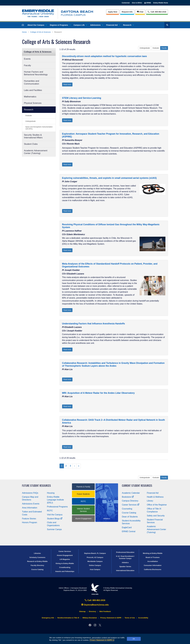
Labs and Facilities (33, 90)
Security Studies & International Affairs (33, 136)
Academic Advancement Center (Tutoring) (36, 152)
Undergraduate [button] (145, 48)
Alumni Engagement (83, 519)
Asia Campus (95, 569)
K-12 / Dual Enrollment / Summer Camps (125, 557)
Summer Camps (54, 529)
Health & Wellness (155, 497)
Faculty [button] (164, 48)
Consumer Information (153, 565)
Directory (92, 611)
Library (150, 501)
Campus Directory (130, 501)
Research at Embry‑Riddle (37, 561)
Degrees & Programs (60, 25)
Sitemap (82, 611)
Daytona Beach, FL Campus (95, 553)
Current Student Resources (137, 486)
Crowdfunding (65, 567)
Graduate (29, 116)
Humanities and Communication (31, 82)
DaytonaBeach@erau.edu (95, 605)
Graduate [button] (156, 48)
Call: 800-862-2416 (95, 600)
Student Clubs (31, 144)
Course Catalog (129, 513)
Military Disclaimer (90, 618)
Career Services (131, 505)
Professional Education (125, 552)
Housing (51, 493)
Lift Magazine (65, 559)
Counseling (127, 509)
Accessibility (143, 618)
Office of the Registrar (157, 505)
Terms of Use (130, 618)
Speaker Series (125, 567)
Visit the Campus (55, 515)
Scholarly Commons (37, 557)
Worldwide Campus (95, 561)
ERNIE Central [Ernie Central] (129, 531)
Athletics (125, 563)
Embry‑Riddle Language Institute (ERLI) (55, 500)
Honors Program (30, 522)
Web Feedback (105, 611)
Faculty (27, 65)
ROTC (50, 511)
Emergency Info (48, 618)
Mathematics (30, 97)
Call (157, 12)
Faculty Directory (37, 565)
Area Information (30, 508)
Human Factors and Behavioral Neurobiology (36, 73)
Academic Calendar (131, 493)
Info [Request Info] (127, 12)
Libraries (37, 553)
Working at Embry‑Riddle (153, 553)
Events (27, 59)
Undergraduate (30, 121)
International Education (125, 570)
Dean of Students (130, 517)
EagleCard (127, 527)
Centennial (126, 3)
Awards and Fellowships (65, 571)
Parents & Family (83, 487)
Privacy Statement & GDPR (102, 640)
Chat (140, 12)
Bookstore (128, 497)
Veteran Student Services (83, 510)
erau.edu (95, 589)
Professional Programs (57, 507)
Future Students (83, 494)
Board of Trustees (153, 557)
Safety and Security (156, 516)
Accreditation (153, 561)
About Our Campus (37, 25)
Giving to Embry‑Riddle (65, 563)
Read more (67, 84)
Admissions (97, 25)
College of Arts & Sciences (40, 32)
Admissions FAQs (30, 493)
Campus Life (80, 25)
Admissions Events (31, 504)
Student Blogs (55, 519)
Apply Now (113, 12)
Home (24, 32)
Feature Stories (29, 519)
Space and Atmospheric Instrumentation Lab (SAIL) (39, 128)
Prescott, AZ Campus (95, 557)
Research (128, 25)
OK (134, 639)
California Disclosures (153, 569)
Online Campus (95, 565)
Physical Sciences (33, 103)
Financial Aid (113, 25)
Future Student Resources (36, 486)
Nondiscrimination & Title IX (68, 618)
